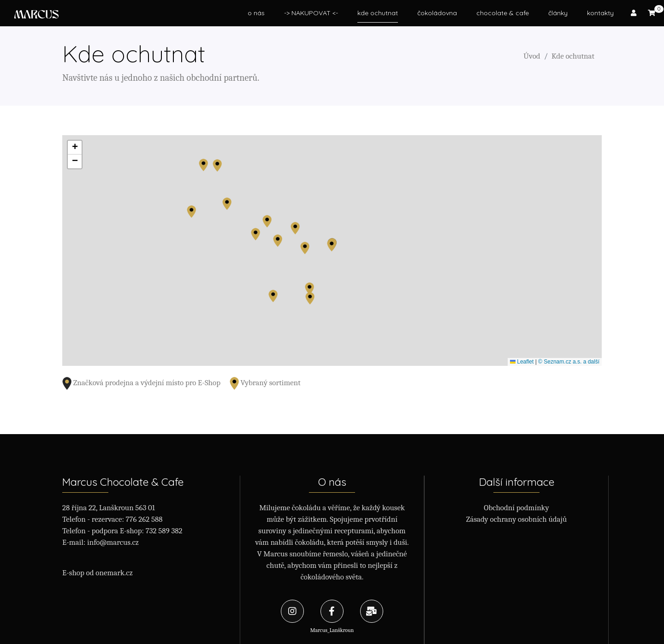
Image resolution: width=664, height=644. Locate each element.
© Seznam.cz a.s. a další (569, 362)
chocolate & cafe (503, 13)
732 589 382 (164, 531)
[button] (203, 165)
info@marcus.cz (113, 542)
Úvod (532, 56)
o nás (256, 13)
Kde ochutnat (573, 56)
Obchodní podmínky (516, 508)
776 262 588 (144, 519)
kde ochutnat (378, 13)
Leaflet (522, 362)
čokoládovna (437, 13)
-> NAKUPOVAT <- (311, 13)
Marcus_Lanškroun (332, 617)
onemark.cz (114, 573)
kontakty (600, 13)
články (558, 13)
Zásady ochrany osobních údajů (516, 519)
